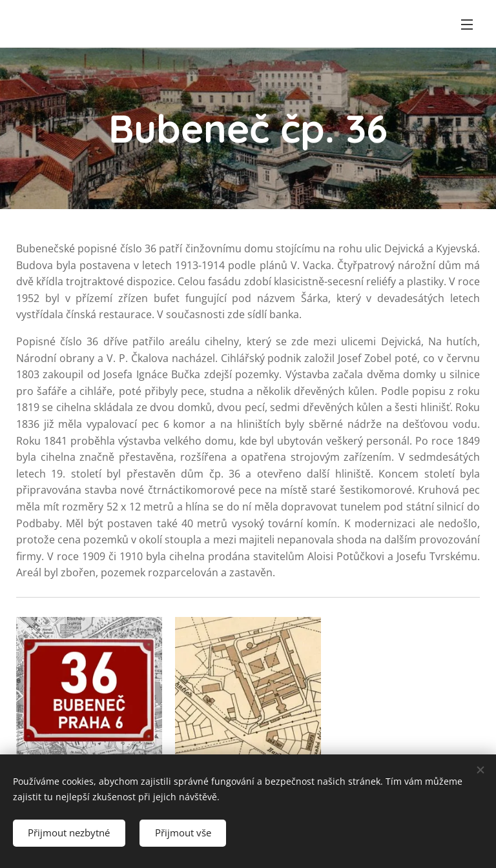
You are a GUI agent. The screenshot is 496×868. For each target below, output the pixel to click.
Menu (467, 25)
